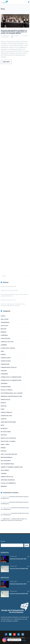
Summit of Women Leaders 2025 (12, 467)
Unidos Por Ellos (7, 477)
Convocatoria (6, 387)
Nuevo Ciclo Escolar (8, 438)
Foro (3, 409)
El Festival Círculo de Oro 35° (8, 300)
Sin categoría (6, 461)
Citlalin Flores (6, 519)
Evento (3, 403)
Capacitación (5, 338)
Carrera (4, 345)
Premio (3, 448)
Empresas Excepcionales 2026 (8, 286)
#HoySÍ (3, 316)
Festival (4, 406)
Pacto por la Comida (8, 441)
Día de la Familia (7, 390)
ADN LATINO (5, 319)
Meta (3, 425)
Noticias (17, 36)
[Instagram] (4, 640)
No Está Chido (6, 432)
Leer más (6, 62)
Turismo (4, 473)
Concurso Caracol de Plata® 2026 (9, 290)
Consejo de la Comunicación (11, 377)
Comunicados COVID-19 (9, 367)
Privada (4, 451)
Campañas (4, 335)
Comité (3, 355)
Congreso (4, 374)
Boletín (13, 36)
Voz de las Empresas (8, 483)
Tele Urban (5, 470)
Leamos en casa (6, 416)
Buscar (3, 541)
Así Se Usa (4, 326)
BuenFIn (4, 332)
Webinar (4, 486)
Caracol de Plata (7, 342)
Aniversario (5, 322)
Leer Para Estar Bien (8, 422)
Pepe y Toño (5, 445)
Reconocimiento (7, 457)
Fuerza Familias (6, 412)
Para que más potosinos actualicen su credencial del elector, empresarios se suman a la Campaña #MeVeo (14, 32)
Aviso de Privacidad (20, 640)
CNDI (2, 351)
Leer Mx (4, 419)
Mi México (4, 428)
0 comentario (25, 36)
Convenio (4, 383)
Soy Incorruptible (7, 464)
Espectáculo (5, 400)
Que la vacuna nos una (9, 454)
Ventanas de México (8, 480)
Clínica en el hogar (8, 348)
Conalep (4, 371)
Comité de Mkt (6, 358)
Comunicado (5, 364)
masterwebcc (6, 36)
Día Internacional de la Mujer (12, 393)
